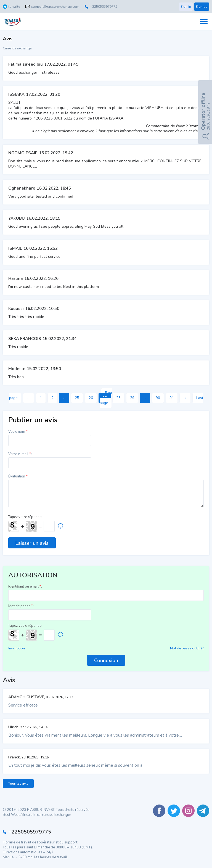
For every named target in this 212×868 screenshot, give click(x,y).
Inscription (17, 648)
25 (77, 398)
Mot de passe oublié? (187, 648)
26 (91, 398)
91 (172, 398)
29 (132, 398)
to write (14, 7)
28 (118, 398)
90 (158, 398)
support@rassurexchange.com (55, 7)
